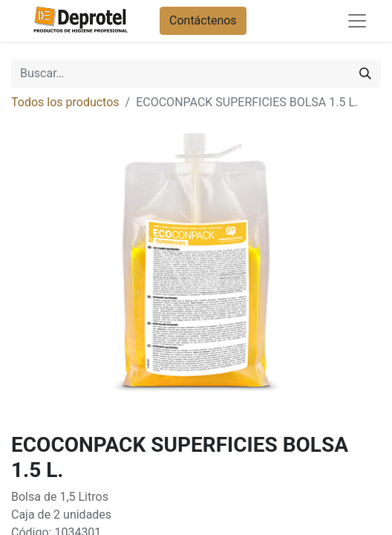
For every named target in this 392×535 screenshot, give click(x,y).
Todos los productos (65, 102)
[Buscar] (365, 74)
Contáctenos (203, 20)
